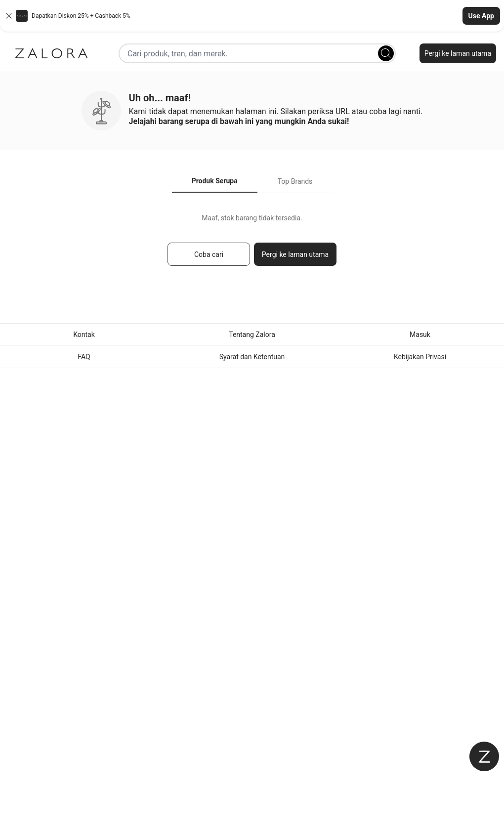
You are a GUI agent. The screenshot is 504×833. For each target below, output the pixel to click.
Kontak (84, 334)
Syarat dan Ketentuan (252, 357)
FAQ (84, 357)
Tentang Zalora (252, 334)
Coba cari (209, 254)
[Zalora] (51, 53)
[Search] (386, 53)
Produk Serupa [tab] (215, 181)
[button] (252, 16)
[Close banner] (9, 16)
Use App (481, 16)
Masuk (420, 334)
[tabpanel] (252, 244)
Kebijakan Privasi (420, 357)
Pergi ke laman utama (458, 53)
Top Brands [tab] (295, 181)
